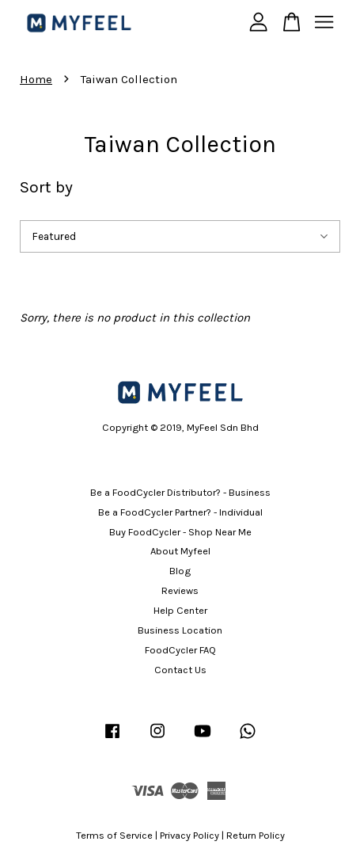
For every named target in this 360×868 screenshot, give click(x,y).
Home (36, 79)
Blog (180, 571)
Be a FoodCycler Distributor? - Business (180, 492)
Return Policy (256, 835)
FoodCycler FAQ (180, 650)
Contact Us (180, 670)
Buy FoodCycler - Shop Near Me (180, 532)
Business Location (180, 630)
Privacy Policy (189, 835)
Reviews (180, 590)
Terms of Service (114, 835)
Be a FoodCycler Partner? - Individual (180, 512)
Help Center (180, 610)
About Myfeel (180, 551)
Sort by (46, 187)
